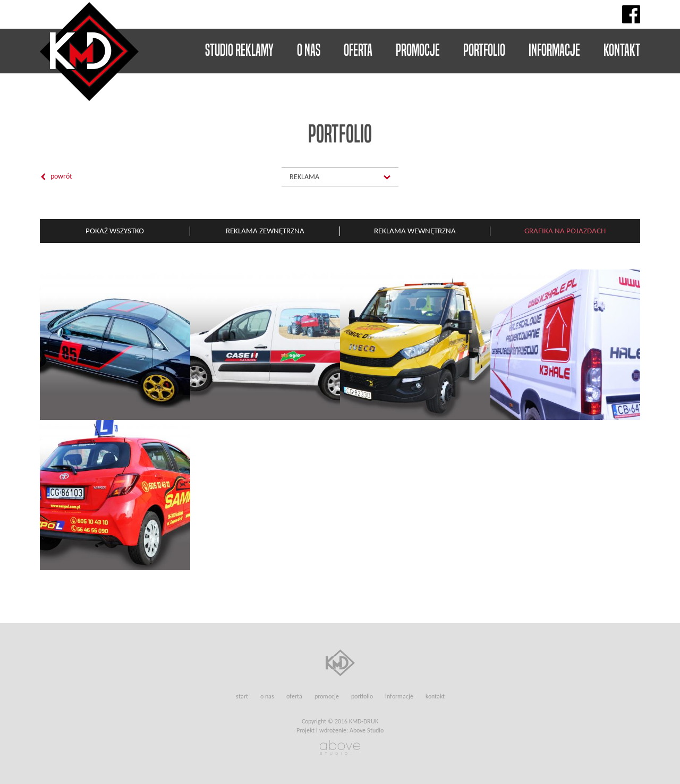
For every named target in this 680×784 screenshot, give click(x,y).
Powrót (61, 176)
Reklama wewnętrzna (415, 231)
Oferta (358, 50)
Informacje (554, 50)
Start (242, 696)
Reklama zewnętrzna (265, 231)
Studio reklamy (239, 50)
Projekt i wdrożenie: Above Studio (340, 731)
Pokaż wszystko (115, 231)
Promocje (418, 50)
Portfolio (484, 50)
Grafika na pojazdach (565, 231)
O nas (309, 50)
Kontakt (622, 50)
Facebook (631, 14)
